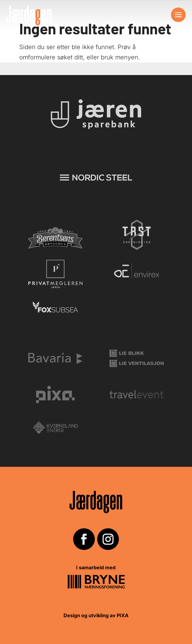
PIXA (123, 615)
